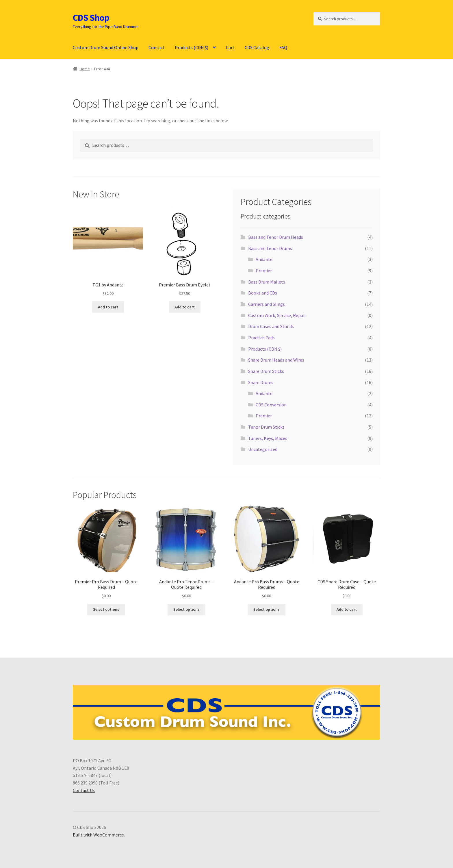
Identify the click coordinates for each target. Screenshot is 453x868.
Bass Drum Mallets (267, 282)
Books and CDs (263, 293)
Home (85, 69)
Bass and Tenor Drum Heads (276, 237)
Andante (264, 259)
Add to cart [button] (108, 307)
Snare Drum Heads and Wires (276, 360)
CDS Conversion (271, 405)
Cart (230, 47)
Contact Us (84, 790)
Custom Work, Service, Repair (277, 315)
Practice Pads (261, 338)
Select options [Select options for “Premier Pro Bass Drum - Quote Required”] (106, 609)
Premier (264, 271)
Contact (157, 47)
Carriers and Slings (267, 304)
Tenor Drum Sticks (266, 427)
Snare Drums (261, 382)
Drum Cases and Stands (271, 326)
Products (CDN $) (192, 47)
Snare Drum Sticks (266, 371)
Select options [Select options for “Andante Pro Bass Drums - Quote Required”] (267, 609)
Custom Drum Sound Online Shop (106, 47)
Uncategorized (263, 449)
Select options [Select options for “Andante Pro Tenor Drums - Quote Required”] (186, 609)
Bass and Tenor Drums (270, 248)
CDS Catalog (257, 47)
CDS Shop (91, 18)
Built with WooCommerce (98, 835)
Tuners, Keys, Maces (268, 438)
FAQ (283, 47)
